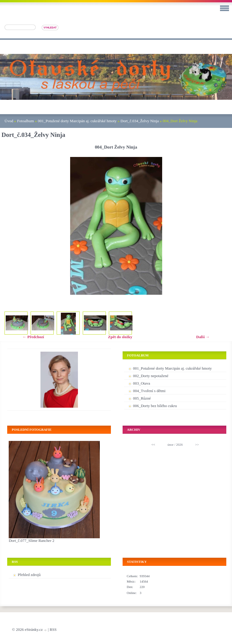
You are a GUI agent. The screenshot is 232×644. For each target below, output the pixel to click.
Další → (203, 337)
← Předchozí (33, 337)
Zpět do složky (120, 337)
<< (153, 445)
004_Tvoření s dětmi (149, 391)
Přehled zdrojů (29, 575)
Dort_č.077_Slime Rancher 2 (31, 541)
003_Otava (142, 383)
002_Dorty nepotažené (151, 376)
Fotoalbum (25, 121)
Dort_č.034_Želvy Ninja (140, 121)
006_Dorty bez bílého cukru (155, 406)
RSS (53, 629)
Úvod (9, 121)
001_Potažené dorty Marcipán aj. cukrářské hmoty (77, 121)
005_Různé (142, 398)
